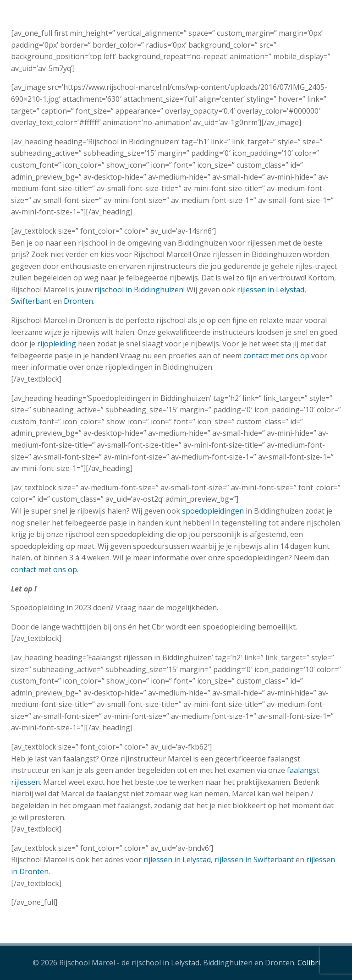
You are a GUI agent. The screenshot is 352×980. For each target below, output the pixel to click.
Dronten (78, 301)
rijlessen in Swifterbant (254, 860)
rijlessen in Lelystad (271, 290)
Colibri (309, 963)
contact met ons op (276, 356)
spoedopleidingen (213, 511)
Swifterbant (31, 301)
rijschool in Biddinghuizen (139, 290)
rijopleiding (57, 344)
